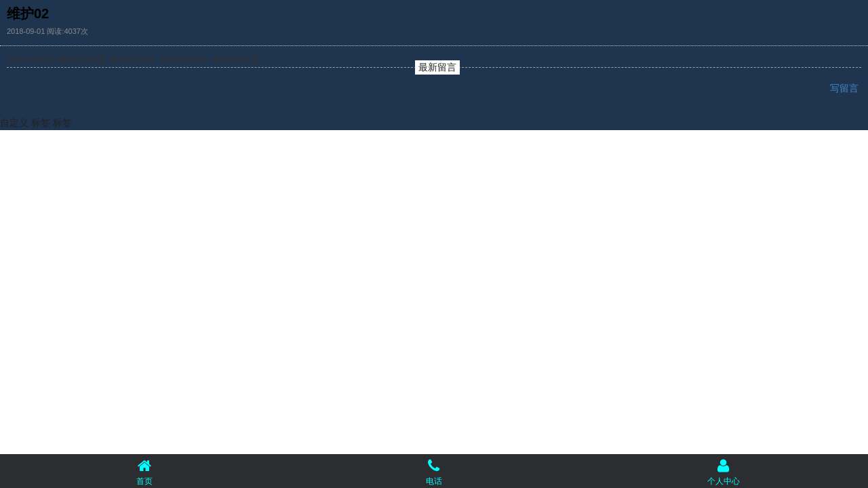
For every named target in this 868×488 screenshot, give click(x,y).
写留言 (846, 88)
